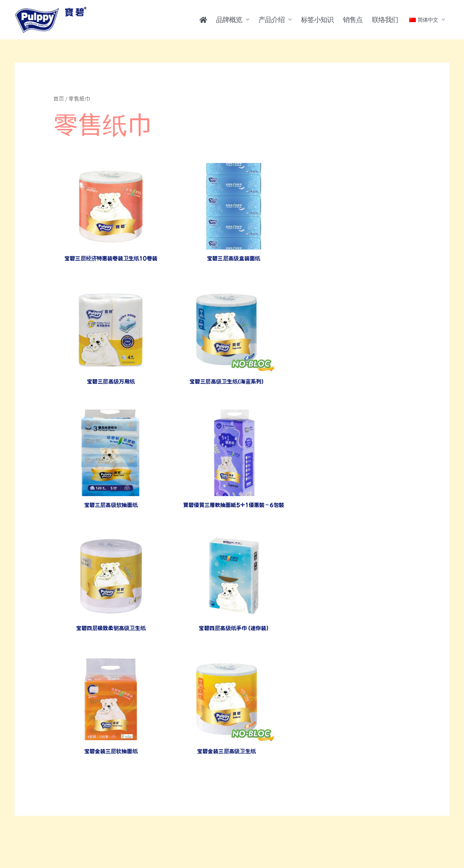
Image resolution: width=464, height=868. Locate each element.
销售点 (353, 20)
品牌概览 (229, 20)
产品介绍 (272, 20)
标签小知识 (317, 20)
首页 (59, 98)
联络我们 (385, 20)
